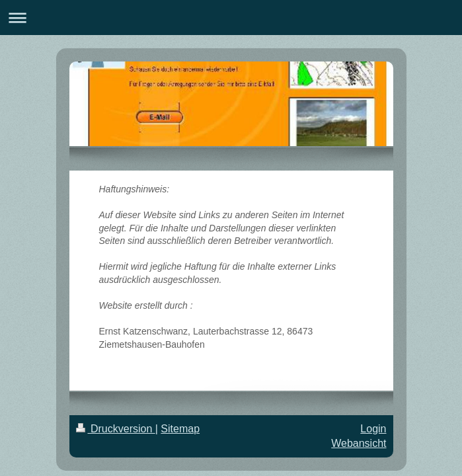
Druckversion (116, 429)
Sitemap (180, 429)
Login (373, 429)
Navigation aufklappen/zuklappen (231, 18)
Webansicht (359, 443)
